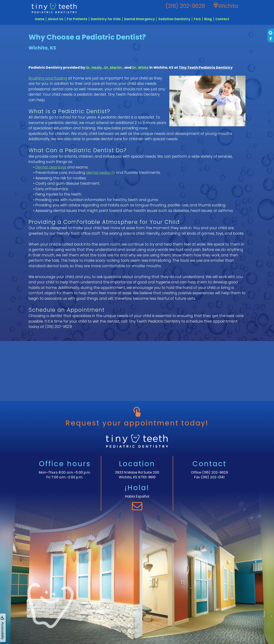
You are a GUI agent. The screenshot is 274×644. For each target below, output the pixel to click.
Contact (222, 19)
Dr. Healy (94, 67)
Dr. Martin (113, 67)
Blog (208, 19)
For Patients (77, 19)
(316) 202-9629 (58, 327)
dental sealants (101, 173)
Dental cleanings (51, 167)
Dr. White (140, 67)
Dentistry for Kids (106, 19)
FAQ (197, 19)
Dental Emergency (139, 19)
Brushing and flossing (48, 78)
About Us (56, 19)
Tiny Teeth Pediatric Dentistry (206, 67)
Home (40, 19)
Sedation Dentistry (174, 19)
